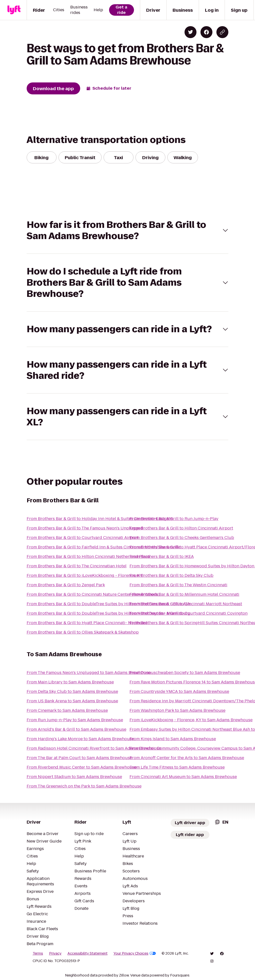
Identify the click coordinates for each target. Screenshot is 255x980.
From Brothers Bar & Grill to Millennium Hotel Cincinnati (184, 594)
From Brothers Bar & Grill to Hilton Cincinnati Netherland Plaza (88, 556)
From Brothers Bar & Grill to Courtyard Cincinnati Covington (189, 613)
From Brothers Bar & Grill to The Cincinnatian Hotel (77, 566)
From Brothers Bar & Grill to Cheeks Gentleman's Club (182, 538)
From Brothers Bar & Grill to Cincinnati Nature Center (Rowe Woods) (93, 594)
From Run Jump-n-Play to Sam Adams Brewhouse (75, 720)
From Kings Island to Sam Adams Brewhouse (173, 739)
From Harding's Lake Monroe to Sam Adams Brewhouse (80, 739)
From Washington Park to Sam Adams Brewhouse (177, 710)
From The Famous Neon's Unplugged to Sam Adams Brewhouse (89, 673)
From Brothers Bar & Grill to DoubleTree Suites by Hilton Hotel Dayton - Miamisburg (108, 613)
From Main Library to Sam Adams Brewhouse (70, 682)
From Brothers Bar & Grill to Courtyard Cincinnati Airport (83, 538)
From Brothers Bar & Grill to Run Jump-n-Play (174, 519)
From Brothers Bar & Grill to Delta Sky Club (171, 575)
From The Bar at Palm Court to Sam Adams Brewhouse (79, 758)
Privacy (55, 953)
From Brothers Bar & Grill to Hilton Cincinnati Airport (181, 528)
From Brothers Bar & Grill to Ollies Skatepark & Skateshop (83, 632)
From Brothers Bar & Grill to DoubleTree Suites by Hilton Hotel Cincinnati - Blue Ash (108, 604)
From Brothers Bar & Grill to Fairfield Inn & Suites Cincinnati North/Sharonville (103, 547)
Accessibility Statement (88, 953)
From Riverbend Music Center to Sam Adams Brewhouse (82, 767)
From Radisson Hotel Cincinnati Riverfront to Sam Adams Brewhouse (94, 748)
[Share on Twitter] (191, 32)
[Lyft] (14, 10)
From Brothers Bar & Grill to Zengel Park (66, 585)
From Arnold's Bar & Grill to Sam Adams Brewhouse (76, 729)
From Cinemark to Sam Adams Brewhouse (67, 710)
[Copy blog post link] (222, 32)
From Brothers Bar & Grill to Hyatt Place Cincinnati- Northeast (87, 623)
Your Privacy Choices (135, 953)
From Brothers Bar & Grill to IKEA (162, 556)
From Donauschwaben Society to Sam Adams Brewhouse (185, 673)
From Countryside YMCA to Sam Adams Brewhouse (179, 691)
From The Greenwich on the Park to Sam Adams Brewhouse (84, 786)
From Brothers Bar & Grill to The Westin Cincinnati (178, 585)
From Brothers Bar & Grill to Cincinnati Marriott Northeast (186, 604)
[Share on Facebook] (206, 32)
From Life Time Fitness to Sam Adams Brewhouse (177, 767)
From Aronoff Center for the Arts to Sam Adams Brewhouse (187, 758)
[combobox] (221, 822)
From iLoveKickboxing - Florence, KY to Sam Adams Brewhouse (191, 720)
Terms (38, 953)
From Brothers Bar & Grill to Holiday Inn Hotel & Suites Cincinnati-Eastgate (100, 519)
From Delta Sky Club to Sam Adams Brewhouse (72, 691)
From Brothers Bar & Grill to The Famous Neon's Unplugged (85, 528)
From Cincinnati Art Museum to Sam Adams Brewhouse (183, 777)
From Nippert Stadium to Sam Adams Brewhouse (74, 777)
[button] (128, 230)
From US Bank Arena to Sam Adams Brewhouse (72, 701)
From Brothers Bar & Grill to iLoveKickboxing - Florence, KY (85, 575)
